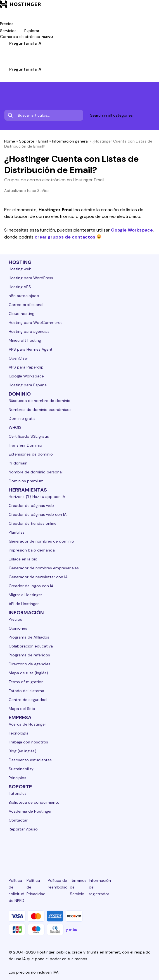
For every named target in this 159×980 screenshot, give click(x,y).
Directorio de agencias (29, 664)
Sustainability (21, 769)
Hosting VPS (20, 287)
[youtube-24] (102, 849)
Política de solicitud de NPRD (16, 890)
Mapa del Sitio (22, 709)
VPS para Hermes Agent (31, 349)
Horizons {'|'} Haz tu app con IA (37, 497)
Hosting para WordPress (31, 278)
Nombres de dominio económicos (40, 410)
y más (71, 930)
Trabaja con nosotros (28, 742)
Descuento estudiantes (30, 760)
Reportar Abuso (23, 829)
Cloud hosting (22, 314)
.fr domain (18, 463)
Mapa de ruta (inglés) (28, 673)
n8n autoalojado (24, 296)
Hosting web (20, 269)
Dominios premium (26, 481)
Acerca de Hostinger (27, 724)
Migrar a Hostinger (25, 595)
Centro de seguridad (28, 700)
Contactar (18, 820)
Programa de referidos (29, 655)
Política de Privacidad (36, 887)
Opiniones (18, 628)
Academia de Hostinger (30, 811)
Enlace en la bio (23, 559)
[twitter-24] (79, 849)
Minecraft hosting (25, 340)
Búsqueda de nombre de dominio (40, 401)
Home (10, 141)
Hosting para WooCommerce (36, 322)
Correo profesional (26, 305)
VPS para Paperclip (26, 367)
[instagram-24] (57, 849)
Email (43, 141)
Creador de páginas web (31, 505)
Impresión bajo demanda (32, 550)
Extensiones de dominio (31, 454)
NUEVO (47, 37)
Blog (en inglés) (22, 751)
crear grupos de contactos (65, 237)
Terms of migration (26, 682)
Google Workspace (132, 230)
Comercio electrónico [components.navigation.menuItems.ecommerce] (27, 37)
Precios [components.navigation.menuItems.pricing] (7, 24)
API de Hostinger (24, 604)
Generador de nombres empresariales (44, 568)
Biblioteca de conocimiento (34, 802)
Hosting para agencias (29, 331)
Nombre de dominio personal (36, 472)
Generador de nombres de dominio (41, 541)
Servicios (12, 31)
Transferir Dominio (25, 445)
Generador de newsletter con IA (38, 577)
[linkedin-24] (12, 849)
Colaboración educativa (31, 646)
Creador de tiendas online (33, 523)
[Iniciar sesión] (3, 62)
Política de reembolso (58, 884)
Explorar (36, 31)
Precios (15, 619)
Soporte (27, 141)
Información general (70, 141)
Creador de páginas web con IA (38, 514)
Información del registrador (100, 887)
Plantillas (17, 532)
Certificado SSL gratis (29, 436)
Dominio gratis (22, 418)
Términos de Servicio (78, 887)
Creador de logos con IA (31, 586)
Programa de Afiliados (29, 637)
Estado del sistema (26, 691)
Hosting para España (28, 385)
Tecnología (19, 733)
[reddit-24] (125, 849)
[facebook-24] (34, 849)
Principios (17, 778)
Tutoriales (18, 793)
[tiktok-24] (147, 849)
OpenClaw (18, 358)
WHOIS (15, 427)
